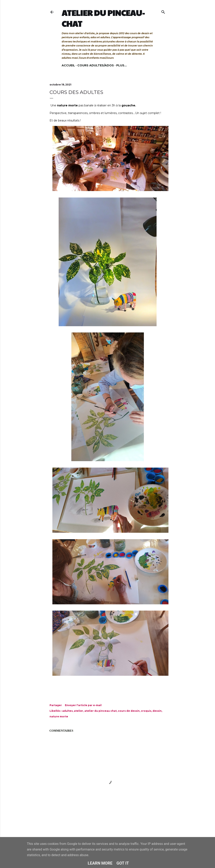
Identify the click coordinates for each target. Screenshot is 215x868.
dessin (157, 711)
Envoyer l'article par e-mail (83, 705)
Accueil (68, 65)
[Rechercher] (163, 11)
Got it (123, 863)
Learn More (100, 863)
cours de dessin (129, 711)
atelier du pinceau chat (101, 711)
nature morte (59, 716)
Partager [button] (56, 705)
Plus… (122, 65)
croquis (146, 711)
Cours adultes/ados (96, 65)
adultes (68, 711)
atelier (79, 711)
